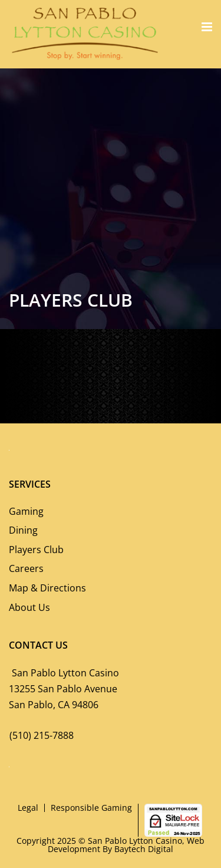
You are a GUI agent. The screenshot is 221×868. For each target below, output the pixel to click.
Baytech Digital (144, 849)
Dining (23, 530)
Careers (26, 568)
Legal (28, 808)
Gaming (26, 511)
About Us (29, 607)
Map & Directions (47, 588)
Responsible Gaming (91, 808)
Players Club (36, 550)
